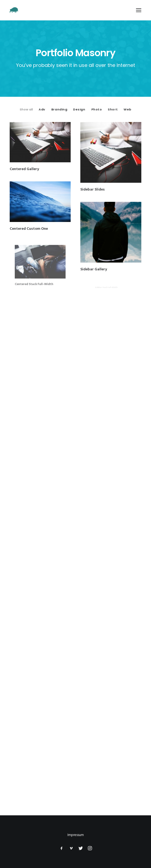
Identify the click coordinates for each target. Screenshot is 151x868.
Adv (42, 109)
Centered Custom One (29, 228)
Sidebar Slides (93, 189)
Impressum (76, 835)
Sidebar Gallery (98, 261)
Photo (97, 109)
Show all (26, 109)
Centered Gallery (24, 169)
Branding (59, 109)
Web (127, 109)
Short (113, 109)
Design (79, 109)
